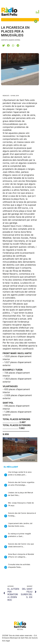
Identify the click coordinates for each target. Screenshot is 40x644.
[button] (3, 45)
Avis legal (6, 641)
